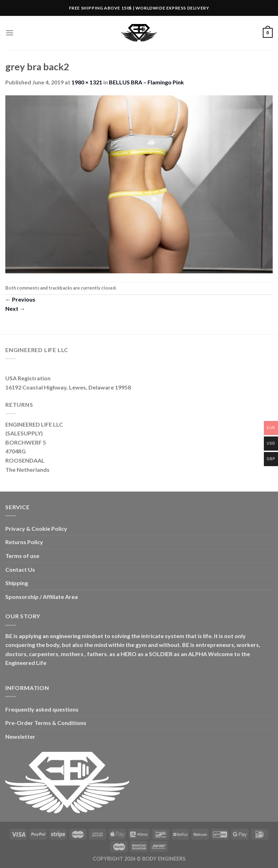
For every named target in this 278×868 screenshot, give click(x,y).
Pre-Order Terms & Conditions (46, 723)
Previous (20, 299)
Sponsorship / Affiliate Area (42, 597)
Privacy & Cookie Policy (36, 528)
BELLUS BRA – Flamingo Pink (146, 82)
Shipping (17, 583)
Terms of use (22, 556)
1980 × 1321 (87, 82)
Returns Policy (24, 542)
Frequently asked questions (42, 709)
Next (15, 308)
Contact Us (20, 569)
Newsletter (20, 736)
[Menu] (10, 33)
